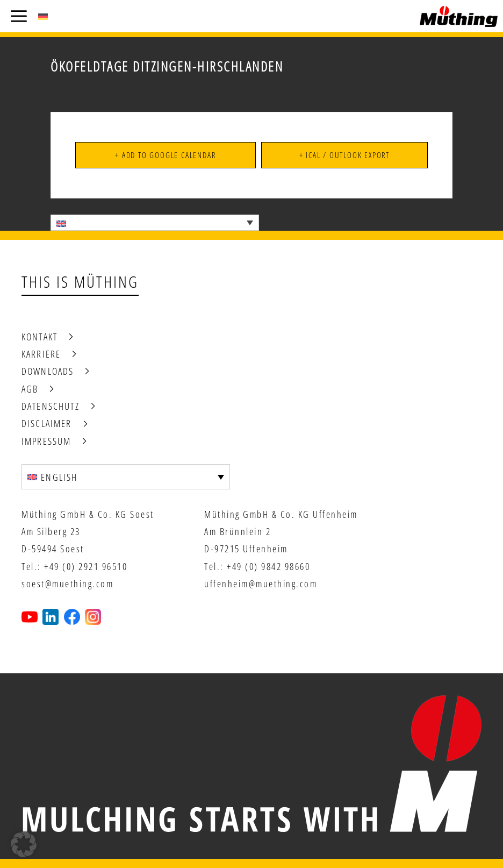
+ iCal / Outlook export (344, 155)
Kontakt (39, 337)
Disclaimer (47, 423)
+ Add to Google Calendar (165, 155)
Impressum (46, 441)
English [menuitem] (59, 477)
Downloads (48, 371)
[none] (155, 223)
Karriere (41, 354)
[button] (24, 844)
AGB (30, 389)
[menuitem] (43, 16)
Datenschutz (51, 406)
